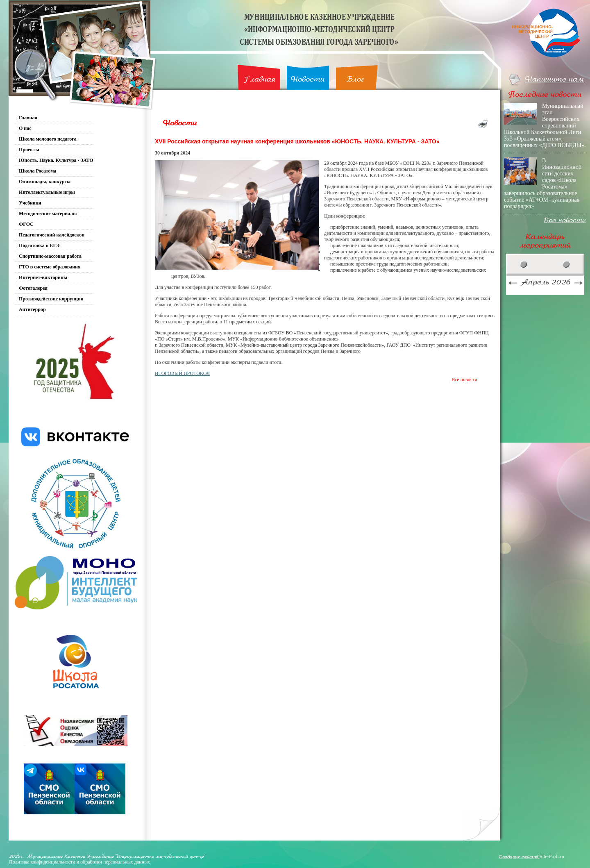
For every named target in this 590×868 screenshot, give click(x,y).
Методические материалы (48, 214)
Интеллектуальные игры (47, 192)
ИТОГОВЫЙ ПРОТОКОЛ (182, 373)
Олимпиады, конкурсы (45, 182)
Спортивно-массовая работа (50, 256)
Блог (355, 79)
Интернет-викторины (43, 277)
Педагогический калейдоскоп (52, 235)
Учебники (30, 203)
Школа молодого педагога (48, 139)
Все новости (464, 379)
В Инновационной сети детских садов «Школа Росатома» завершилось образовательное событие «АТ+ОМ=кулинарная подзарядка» (543, 183)
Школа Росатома (37, 171)
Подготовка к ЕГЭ (39, 245)
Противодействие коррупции (51, 299)
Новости (308, 79)
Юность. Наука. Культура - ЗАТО (56, 160)
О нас (25, 128)
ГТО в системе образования (50, 267)
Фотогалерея (33, 288)
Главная (260, 79)
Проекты (29, 150)
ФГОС (26, 224)
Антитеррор (32, 309)
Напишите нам (555, 79)
